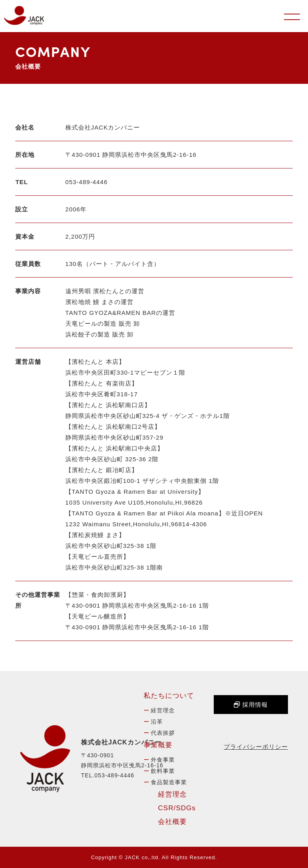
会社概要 (172, 822)
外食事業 (163, 760)
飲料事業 (163, 771)
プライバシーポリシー (256, 747)
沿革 (157, 722)
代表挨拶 (163, 733)
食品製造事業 (169, 782)
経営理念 (163, 710)
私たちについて (169, 696)
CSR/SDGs (177, 808)
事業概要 (158, 745)
